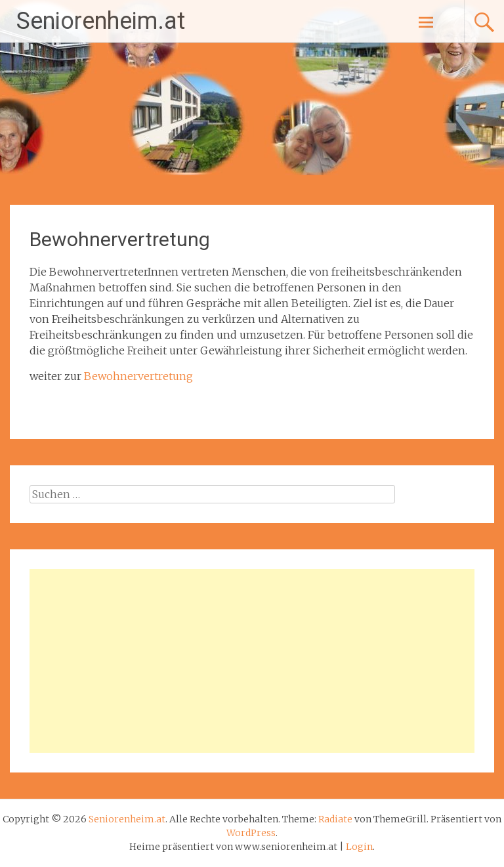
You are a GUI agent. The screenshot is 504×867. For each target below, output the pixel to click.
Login (359, 847)
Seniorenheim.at (101, 21)
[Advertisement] (252, 661)
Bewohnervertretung (138, 376)
